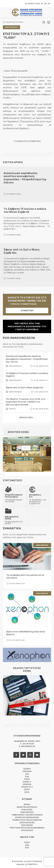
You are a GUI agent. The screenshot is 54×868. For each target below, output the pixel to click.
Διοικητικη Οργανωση (27, 807)
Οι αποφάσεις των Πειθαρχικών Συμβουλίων (39, 499)
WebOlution (31, 864)
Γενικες (12, 409)
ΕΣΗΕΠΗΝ (27, 784)
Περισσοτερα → (27, 417)
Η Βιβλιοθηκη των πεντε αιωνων (27, 815)
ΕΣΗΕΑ (27, 12)
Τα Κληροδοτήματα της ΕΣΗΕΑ (15, 498)
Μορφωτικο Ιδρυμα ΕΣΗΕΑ (27, 817)
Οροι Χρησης (27, 830)
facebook (16, 755)
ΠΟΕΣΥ (27, 779)
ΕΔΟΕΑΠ (27, 769)
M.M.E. (27, 792)
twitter (23, 755)
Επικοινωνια (27, 825)
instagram (30, 755)
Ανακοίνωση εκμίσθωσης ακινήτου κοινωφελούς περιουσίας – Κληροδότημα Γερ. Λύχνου (25, 178)
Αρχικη (27, 804)
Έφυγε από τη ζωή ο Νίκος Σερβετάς (22, 251)
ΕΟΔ (27, 777)
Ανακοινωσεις (11, 27)
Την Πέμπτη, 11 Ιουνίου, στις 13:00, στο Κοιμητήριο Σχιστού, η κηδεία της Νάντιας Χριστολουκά (25, 402)
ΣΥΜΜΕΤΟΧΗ (27, 310)
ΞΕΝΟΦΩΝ (27, 771)
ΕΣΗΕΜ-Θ (27, 782)
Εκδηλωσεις (27, 810)
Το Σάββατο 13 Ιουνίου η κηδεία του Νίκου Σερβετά (25, 210)
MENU (5, 4)
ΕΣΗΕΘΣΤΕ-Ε (27, 787)
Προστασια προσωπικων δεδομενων (27, 828)
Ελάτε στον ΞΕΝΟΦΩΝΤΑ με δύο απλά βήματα (26, 633)
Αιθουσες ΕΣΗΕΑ (18, 432)
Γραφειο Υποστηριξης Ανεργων (27, 820)
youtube (37, 755)
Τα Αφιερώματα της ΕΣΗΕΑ (15, 520)
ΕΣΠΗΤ (27, 789)
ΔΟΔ (27, 774)
